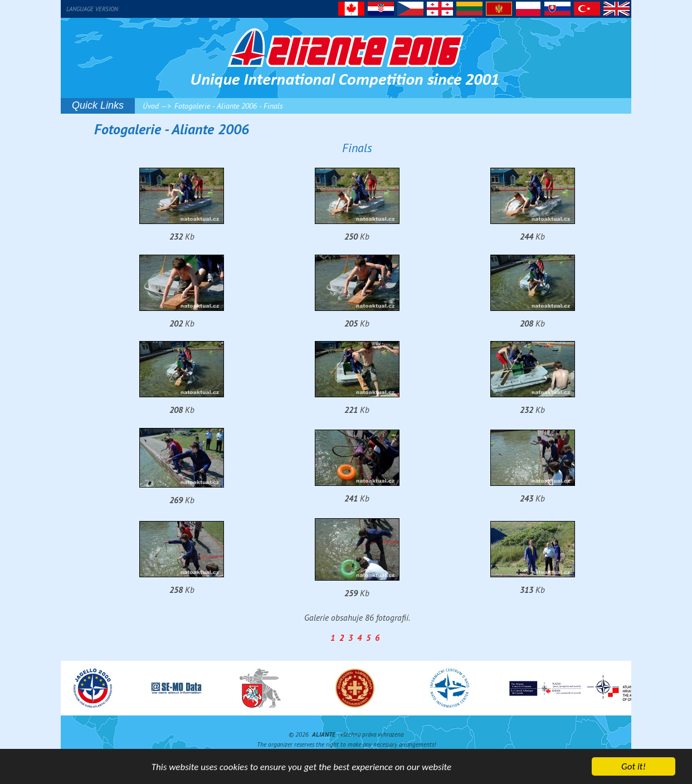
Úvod (151, 106)
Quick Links (98, 105)
